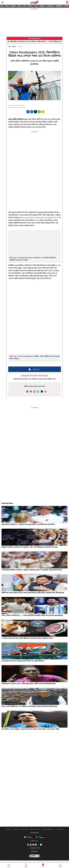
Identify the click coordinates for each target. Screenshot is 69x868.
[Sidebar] (2, 2)
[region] (35, 23)
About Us (9, 829)
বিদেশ (30, 6)
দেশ (25, 6)
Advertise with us (35, 829)
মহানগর (13, 6)
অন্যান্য (14, 47)
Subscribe (25, 829)
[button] (28, 112)
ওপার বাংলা (50, 6)
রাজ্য (19, 6)
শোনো (7, 6)
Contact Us (17, 829)
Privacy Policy (59, 829)
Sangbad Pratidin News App (34, 376)
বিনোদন (42, 6)
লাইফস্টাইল (59, 6)
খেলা (36, 6)
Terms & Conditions (47, 829)
